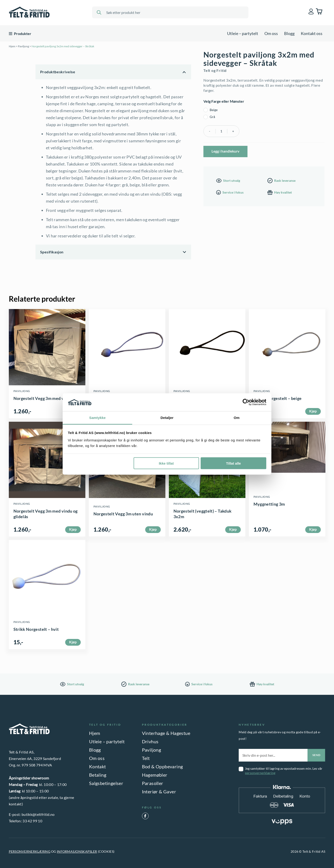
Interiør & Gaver (159, 791)
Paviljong (23, 46)
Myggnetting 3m (269, 504)
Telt (146, 758)
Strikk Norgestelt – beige (278, 398)
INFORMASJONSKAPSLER (77, 851)
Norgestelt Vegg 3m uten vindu (123, 514)
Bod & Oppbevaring (162, 766)
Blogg (289, 33)
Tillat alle (233, 463)
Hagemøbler (155, 775)
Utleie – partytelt (243, 33)
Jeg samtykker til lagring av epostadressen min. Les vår (284, 771)
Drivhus (150, 741)
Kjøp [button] (313, 411)
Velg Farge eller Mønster (224, 101)
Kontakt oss (312, 33)
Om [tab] (236, 417)
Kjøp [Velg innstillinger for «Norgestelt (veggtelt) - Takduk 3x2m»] (233, 529)
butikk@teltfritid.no (38, 814)
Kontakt (98, 766)
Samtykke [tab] (98, 417)
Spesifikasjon (52, 252)
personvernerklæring (260, 773)
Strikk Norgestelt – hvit (36, 629)
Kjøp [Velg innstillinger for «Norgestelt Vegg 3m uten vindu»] (153, 529)
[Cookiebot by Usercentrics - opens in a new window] (246, 402)
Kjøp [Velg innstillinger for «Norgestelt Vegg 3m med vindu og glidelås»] (73, 529)
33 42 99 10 (32, 821)
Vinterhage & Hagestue (166, 733)
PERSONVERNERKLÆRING (30, 851)
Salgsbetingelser (106, 783)
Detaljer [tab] (167, 417)
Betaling (98, 775)
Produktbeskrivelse (58, 72)
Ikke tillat (166, 463)
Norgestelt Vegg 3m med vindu (43, 398)
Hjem (12, 46)
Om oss (271, 33)
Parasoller (153, 783)
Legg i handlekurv (225, 151)
